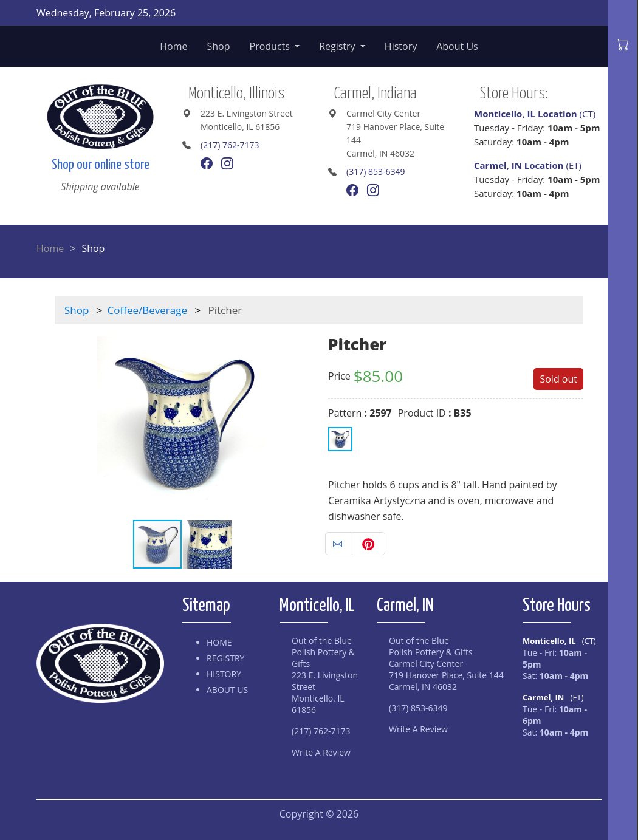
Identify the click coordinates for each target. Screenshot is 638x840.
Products (271, 46)
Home (173, 46)
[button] (299, 422)
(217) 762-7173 (230, 145)
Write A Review (321, 752)
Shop (219, 46)
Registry (338, 46)
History (401, 46)
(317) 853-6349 (376, 172)
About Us (457, 46)
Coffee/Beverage (147, 310)
